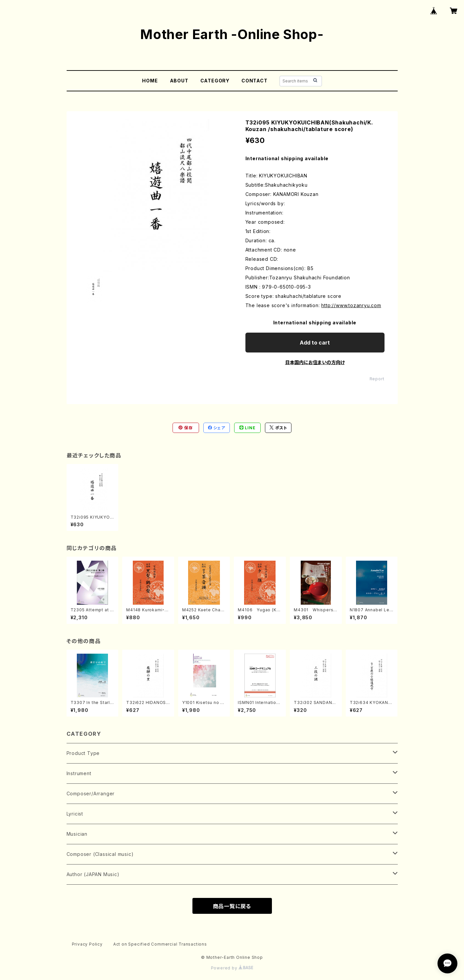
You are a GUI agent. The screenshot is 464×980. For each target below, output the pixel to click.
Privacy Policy (87, 944)
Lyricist (75, 814)
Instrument (79, 773)
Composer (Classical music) (100, 854)
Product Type (83, 753)
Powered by (232, 968)
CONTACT (255, 81)
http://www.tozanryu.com (351, 305)
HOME (150, 81)
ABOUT (179, 81)
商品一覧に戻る (232, 906)
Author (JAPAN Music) (93, 874)
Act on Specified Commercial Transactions (160, 944)
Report (377, 379)
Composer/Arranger (91, 793)
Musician (77, 834)
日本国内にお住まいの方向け (315, 362)
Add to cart (315, 343)
